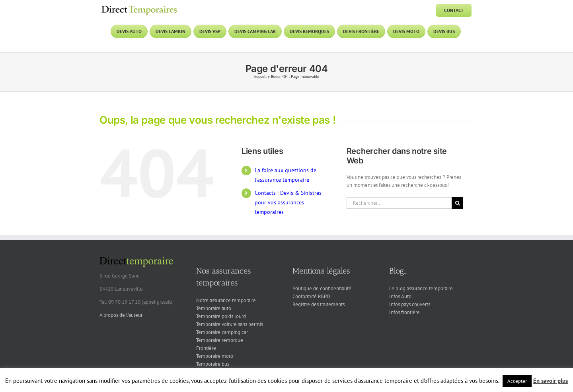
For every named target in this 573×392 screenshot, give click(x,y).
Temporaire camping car (222, 332)
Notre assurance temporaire (226, 300)
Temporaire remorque (220, 340)
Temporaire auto (214, 308)
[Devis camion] (171, 31)
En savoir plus (551, 381)
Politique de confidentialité (322, 288)
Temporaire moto (215, 356)
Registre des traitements (319, 304)
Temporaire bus (213, 364)
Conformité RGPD (311, 296)
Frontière (206, 348)
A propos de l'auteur (121, 315)
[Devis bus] (444, 31)
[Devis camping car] (255, 31)
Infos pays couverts (410, 304)
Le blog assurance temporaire (421, 288)
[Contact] (454, 10)
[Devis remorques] (309, 31)
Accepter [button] (517, 381)
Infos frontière (404, 312)
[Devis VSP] (210, 31)
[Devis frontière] (361, 31)
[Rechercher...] (399, 203)
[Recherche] (457, 203)
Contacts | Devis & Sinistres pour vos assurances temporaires (288, 202)
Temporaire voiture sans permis (230, 324)
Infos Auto (400, 296)
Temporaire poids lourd (221, 316)
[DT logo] (139, 7)
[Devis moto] (406, 31)
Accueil (260, 77)
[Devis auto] (129, 31)
